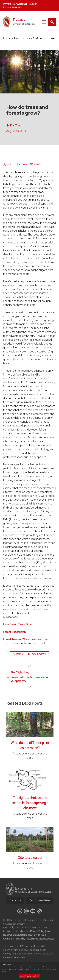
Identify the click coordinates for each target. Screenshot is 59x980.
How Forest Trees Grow (18, 624)
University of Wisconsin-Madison (20, 4)
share (23, 165)
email (38, 165)
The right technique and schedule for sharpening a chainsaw (30, 803)
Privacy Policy (37, 931)
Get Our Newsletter (40, 900)
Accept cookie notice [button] (29, 976)
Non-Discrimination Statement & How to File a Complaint (28, 935)
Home (7, 38)
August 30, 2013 (16, 131)
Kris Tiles (15, 125)
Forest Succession (14, 632)
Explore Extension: (13, 7)
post (10, 165)
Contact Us (15, 900)
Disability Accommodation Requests (35, 939)
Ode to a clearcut (30, 858)
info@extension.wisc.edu (16, 931)
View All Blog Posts (30, 655)
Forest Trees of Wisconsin (19, 639)
